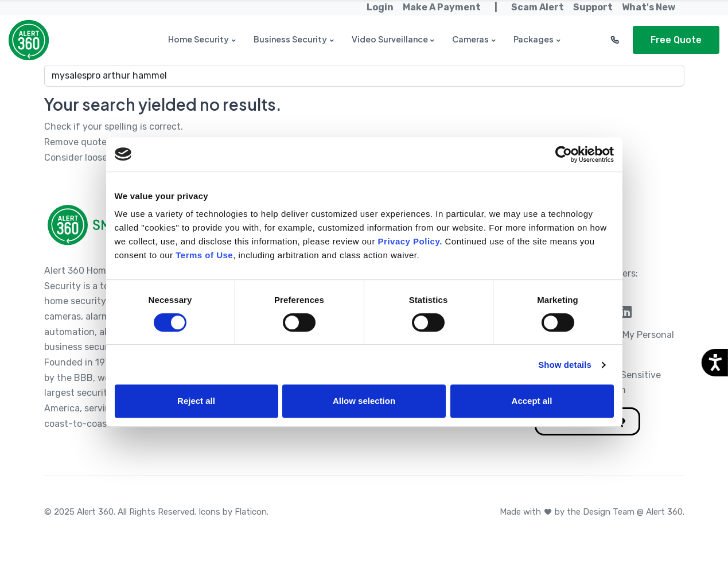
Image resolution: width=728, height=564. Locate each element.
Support (593, 7)
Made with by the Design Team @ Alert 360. (592, 512)
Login (380, 7)
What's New (649, 7)
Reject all (196, 401)
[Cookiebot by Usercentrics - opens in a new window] (564, 154)
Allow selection (364, 401)
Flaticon (251, 512)
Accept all (532, 401)
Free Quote (676, 40)
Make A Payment (442, 7)
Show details (565, 365)
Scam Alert (538, 7)
